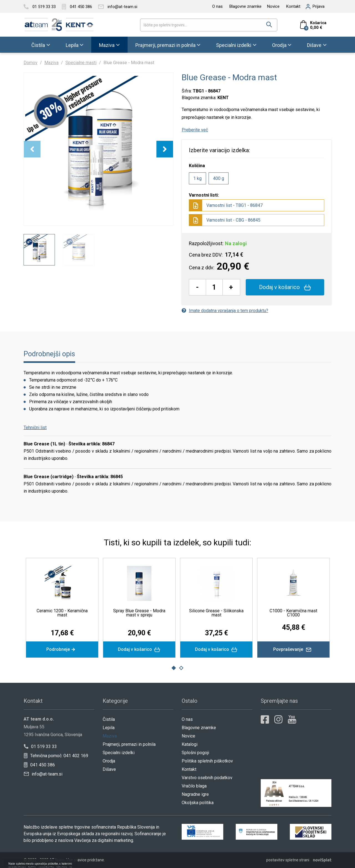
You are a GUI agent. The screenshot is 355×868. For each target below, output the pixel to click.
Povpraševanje (294, 649)
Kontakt (293, 6)
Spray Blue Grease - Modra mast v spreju (139, 613)
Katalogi (190, 744)
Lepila (72, 45)
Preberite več (195, 130)
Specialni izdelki (234, 45)
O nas (217, 6)
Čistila (38, 45)
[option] (98, 149)
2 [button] (181, 668)
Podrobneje (62, 649)
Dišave (314, 45)
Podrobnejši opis (49, 354)
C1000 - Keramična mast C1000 (293, 613)
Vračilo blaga (194, 786)
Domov (31, 63)
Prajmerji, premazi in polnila (165, 45)
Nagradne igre (195, 794)
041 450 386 (39, 765)
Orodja (279, 45)
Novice (273, 6)
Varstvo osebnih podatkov (207, 778)
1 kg (197, 178)
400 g (219, 178)
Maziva (107, 45)
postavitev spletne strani (288, 860)
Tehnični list (35, 427)
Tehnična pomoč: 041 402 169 (56, 756)
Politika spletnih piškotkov (207, 761)
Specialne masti (81, 63)
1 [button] (174, 668)
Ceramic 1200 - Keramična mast (62, 613)
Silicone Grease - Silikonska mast (216, 613)
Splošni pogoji (195, 753)
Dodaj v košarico (285, 287)
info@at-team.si (43, 774)
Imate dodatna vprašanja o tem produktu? (225, 311)
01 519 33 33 (40, 747)
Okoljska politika (198, 803)
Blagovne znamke (245, 6)
